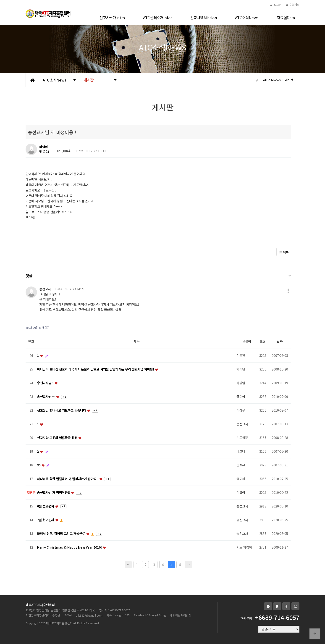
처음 (128, 565)
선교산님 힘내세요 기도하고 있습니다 (62, 410)
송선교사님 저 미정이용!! (54, 493)
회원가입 (293, 4)
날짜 (280, 342)
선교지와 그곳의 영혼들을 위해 (58, 438)
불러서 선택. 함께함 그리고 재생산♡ (62, 534)
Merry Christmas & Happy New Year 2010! (70, 547)
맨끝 (189, 565)
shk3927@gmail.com (89, 615)
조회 (263, 342)
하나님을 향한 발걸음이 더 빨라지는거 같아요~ (68, 479)
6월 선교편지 (46, 506)
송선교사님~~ (46, 397)
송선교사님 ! (46, 383)
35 (39, 465)
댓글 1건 (45, 152)
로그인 (276, 4)
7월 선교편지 (46, 520)
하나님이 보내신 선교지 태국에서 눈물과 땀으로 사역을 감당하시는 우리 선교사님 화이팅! (96, 369)
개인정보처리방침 (181, 615)
